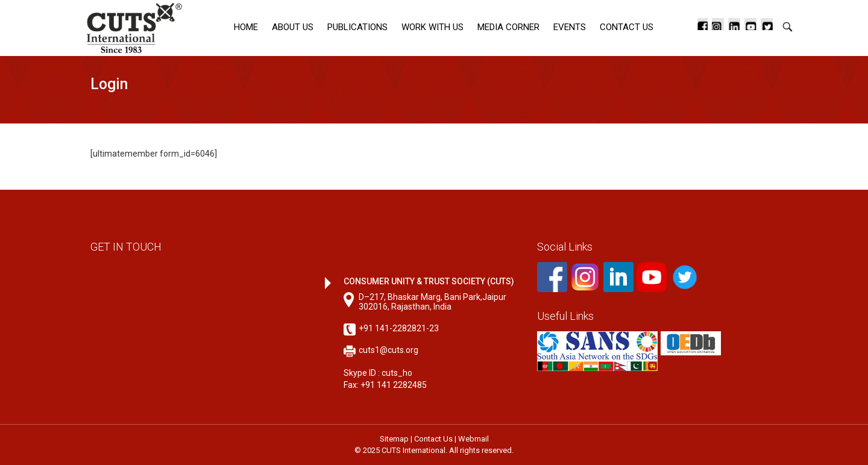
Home (246, 27)
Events (570, 27)
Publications (357, 27)
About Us (293, 27)
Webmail (473, 439)
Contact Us (627, 27)
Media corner (508, 27)
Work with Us (432, 27)
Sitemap (394, 439)
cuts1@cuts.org (388, 350)
